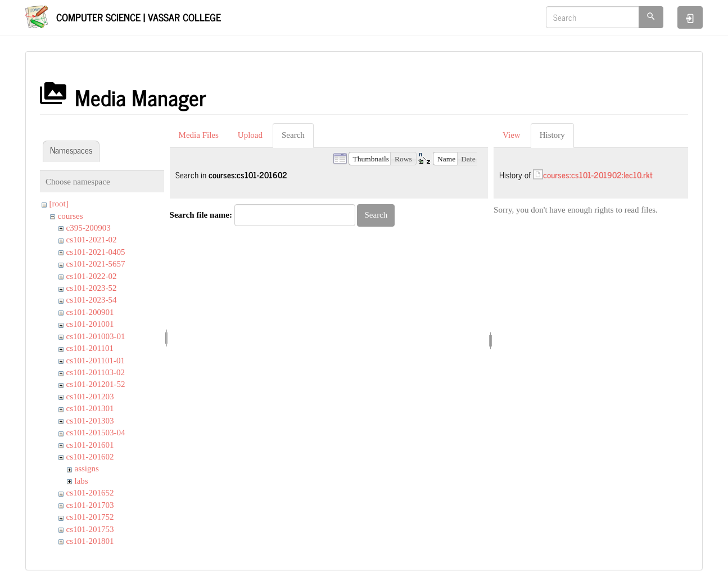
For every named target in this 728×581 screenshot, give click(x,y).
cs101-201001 (90, 324)
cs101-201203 (90, 397)
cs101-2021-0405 (96, 252)
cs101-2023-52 (92, 288)
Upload (250, 135)
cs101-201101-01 (96, 361)
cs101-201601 (90, 445)
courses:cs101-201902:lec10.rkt (598, 175)
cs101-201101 (90, 348)
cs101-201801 (90, 541)
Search (293, 135)
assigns (87, 469)
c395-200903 (89, 228)
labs (82, 481)
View (512, 135)
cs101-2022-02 (92, 276)
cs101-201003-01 (96, 336)
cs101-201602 (90, 457)
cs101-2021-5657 (96, 264)
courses (71, 216)
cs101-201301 (90, 408)
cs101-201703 (90, 505)
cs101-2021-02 (92, 240)
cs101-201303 (90, 421)
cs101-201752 (90, 517)
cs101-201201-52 (96, 384)
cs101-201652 (90, 493)
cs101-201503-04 (96, 433)
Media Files (199, 135)
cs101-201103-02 (96, 372)
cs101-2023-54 (92, 300)
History (552, 135)
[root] (59, 204)
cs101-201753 (90, 529)
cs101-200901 (90, 312)
